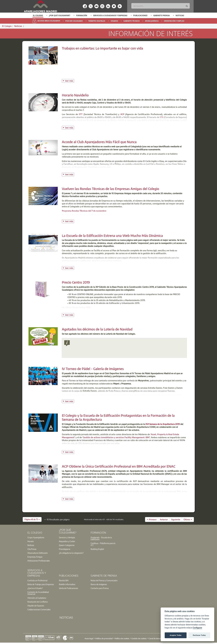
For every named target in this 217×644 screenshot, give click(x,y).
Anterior (164, 519)
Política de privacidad (104, 638)
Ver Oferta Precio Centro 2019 (76, 307)
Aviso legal (89, 638)
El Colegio (38, 15)
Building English (97, 549)
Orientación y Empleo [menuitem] (174, 21)
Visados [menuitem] (114, 21)
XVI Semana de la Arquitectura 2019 (163, 424)
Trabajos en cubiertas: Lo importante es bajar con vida (102, 48)
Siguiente (176, 519)
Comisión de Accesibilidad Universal (38, 593)
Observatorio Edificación (38, 553)
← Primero (152, 519)
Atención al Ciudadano (37, 598)
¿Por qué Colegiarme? (60, 15)
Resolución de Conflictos (38, 602)
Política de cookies (122, 638)
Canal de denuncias (157, 638)
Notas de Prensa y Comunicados (104, 580)
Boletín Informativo (67, 584)
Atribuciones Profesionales (39, 561)
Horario (31, 541)
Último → (188, 519)
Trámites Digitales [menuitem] (97, 21)
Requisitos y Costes (67, 541)
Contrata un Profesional (37, 580)
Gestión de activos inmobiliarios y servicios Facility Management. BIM (116, 437)
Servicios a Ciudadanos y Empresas (110, 15)
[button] (32, 519)
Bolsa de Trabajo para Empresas (41, 584)
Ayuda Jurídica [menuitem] (152, 21)
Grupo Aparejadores (36, 537)
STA (162, 117)
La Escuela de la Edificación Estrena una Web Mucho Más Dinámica (112, 235)
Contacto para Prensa (100, 588)
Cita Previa (32, 549)
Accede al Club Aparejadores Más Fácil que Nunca (99, 142)
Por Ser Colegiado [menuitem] (74, 21)
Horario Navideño (75, 95)
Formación (82, 15)
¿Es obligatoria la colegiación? (71, 553)
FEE (185, 120)
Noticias (180, 15)
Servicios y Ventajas (67, 537)
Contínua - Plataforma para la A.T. (103, 544)
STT (81, 114)
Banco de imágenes (99, 584)
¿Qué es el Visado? (35, 588)
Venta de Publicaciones (69, 588)
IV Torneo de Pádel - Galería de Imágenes (93, 369)
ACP (122, 114)
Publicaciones (140, 15)
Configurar (197, 628)
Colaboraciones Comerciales (39, 609)
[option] (38, 15)
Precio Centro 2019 (76, 282)
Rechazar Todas (199, 635)
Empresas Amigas (35, 557)
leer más (70, 81)
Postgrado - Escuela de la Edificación (101, 538)
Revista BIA (64, 580)
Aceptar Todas (176, 635)
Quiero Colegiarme (67, 545)
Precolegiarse (65, 549)
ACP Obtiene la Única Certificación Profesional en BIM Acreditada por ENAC (119, 466)
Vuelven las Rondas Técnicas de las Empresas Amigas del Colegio (111, 189)
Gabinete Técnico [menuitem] (132, 21)
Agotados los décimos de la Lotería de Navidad (97, 329)
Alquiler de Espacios (36, 606)
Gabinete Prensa (162, 15)
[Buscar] (160, 6)
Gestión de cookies (139, 638)
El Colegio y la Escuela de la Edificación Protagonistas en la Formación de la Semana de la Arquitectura (118, 417)
